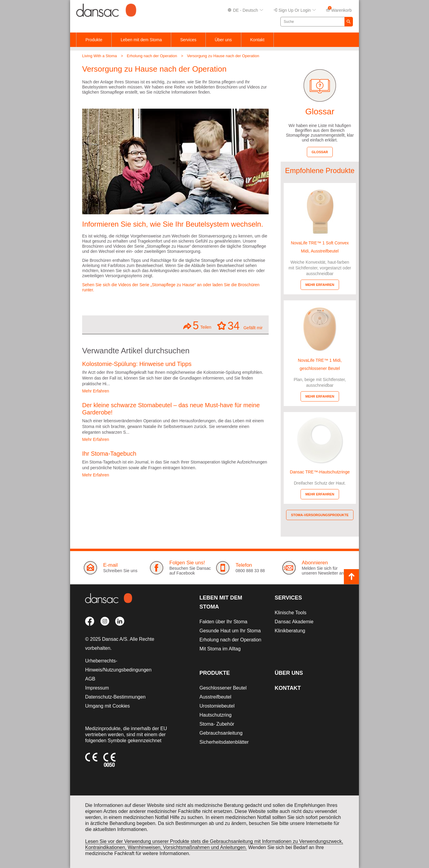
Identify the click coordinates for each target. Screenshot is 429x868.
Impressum (97, 688)
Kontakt (257, 40)
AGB (90, 679)
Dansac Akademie (294, 622)
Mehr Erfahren (96, 391)
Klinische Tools (291, 613)
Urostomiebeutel (217, 706)
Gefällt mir (240, 326)
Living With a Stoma (100, 56)
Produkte (94, 40)
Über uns (223, 40)
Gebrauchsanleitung (221, 733)
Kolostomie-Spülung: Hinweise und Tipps (137, 364)
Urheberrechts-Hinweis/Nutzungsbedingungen (118, 665)
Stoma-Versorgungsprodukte (320, 515)
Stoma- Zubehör (217, 724)
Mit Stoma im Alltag (220, 649)
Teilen (197, 325)
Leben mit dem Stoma (141, 40)
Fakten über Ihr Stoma (223, 622)
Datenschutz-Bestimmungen (115, 697)
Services (188, 40)
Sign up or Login (295, 10)
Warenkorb (339, 10)
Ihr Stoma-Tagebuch (109, 454)
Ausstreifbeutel (215, 697)
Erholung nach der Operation (152, 56)
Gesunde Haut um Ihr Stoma (230, 631)
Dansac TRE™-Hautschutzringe (320, 472)
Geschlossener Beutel (223, 688)
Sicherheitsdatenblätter (224, 742)
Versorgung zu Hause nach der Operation (223, 56)
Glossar (320, 152)
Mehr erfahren (320, 285)
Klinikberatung (290, 631)
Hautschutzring (216, 715)
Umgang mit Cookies (108, 706)
